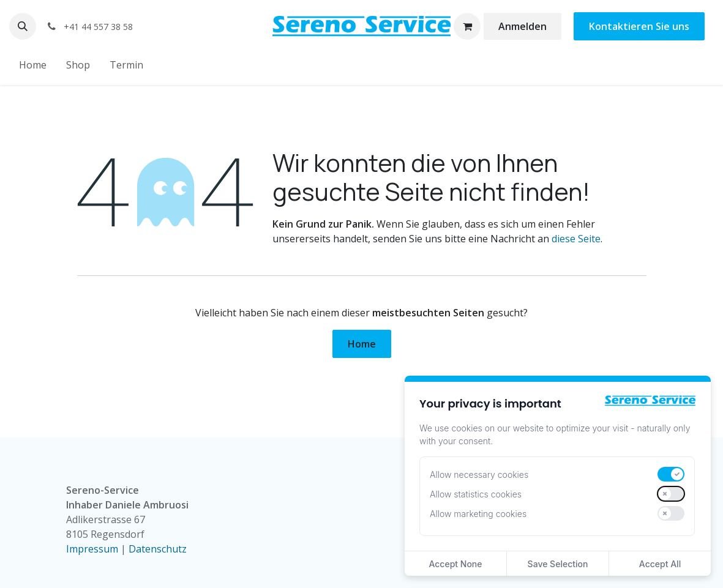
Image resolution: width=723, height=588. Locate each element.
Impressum (92, 549)
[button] (23, 26)
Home (362, 344)
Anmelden (523, 26)
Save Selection (558, 564)
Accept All (660, 564)
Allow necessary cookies (479, 474)
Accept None (455, 564)
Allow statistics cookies (476, 494)
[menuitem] (33, 65)
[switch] (671, 474)
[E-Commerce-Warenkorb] (467, 26)
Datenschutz (158, 549)
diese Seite (576, 239)
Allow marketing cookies (478, 514)
